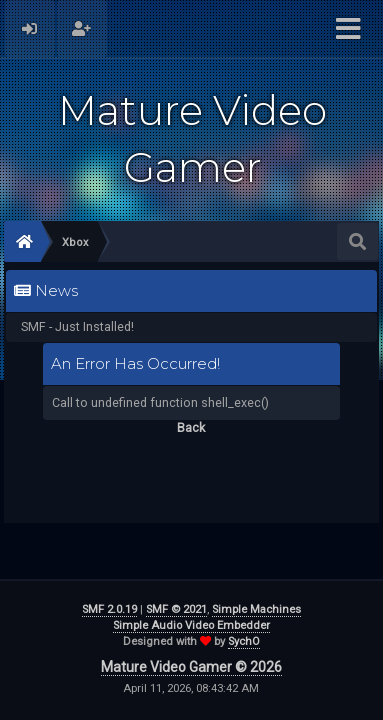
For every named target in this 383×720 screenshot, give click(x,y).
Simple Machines (256, 609)
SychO (244, 641)
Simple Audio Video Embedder (191, 625)
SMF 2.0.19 (109, 609)
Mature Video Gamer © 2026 (191, 667)
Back (191, 427)
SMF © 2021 (176, 609)
